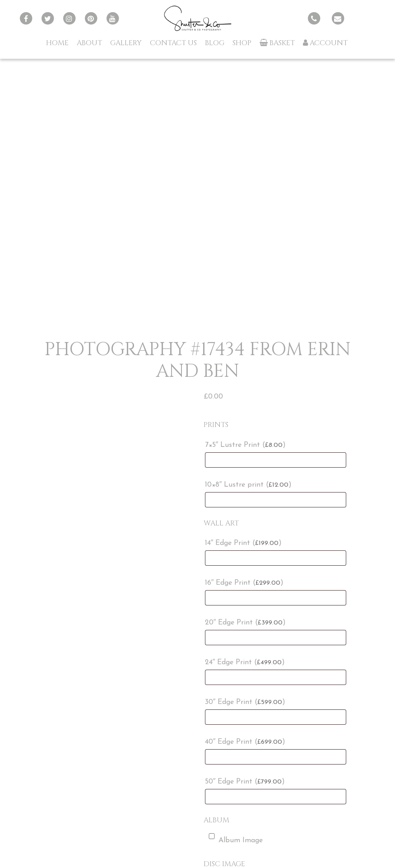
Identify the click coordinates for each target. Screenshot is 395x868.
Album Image (234, 839)
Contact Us (173, 43)
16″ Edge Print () (244, 583)
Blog (215, 43)
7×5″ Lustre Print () (246, 445)
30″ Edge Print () (245, 702)
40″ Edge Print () (245, 742)
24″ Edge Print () (245, 662)
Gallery (126, 43)
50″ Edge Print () (245, 782)
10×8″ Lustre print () (249, 485)
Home (57, 43)
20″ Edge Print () (246, 623)
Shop (242, 43)
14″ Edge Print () (244, 543)
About (89, 43)
